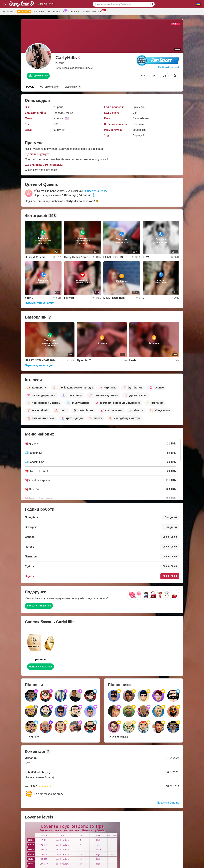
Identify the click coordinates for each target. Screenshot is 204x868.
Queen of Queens (96, 191)
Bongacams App (93, 11)
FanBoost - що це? (169, 67)
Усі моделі (9, 12)
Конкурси (74, 12)
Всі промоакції (57, 11)
